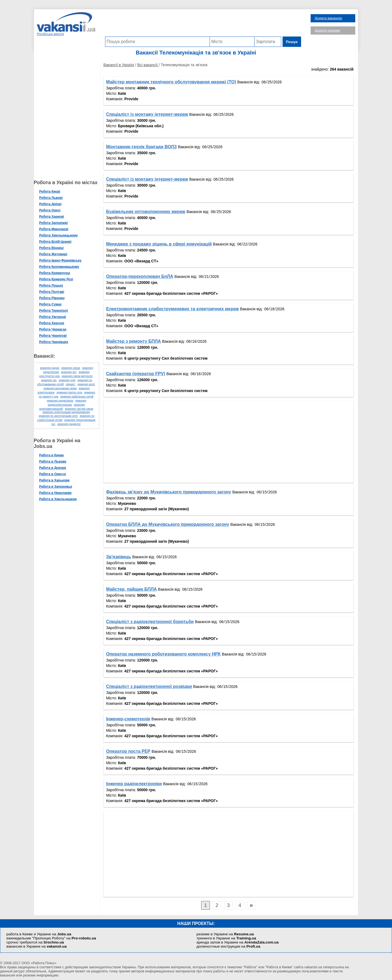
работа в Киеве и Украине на (39, 934)
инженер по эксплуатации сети (60, 416)
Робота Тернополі (55, 311)
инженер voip (69, 380)
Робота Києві (51, 192)
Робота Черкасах (55, 329)
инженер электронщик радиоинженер (68, 412)
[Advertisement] (203, 24)
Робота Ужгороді (54, 317)
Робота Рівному (54, 298)
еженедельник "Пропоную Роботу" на (51, 938)
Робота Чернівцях (55, 342)
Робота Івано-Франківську (62, 260)
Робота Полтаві (53, 292)
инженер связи (73, 368)
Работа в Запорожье (57, 487)
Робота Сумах (52, 304)
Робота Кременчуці (56, 273)
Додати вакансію (328, 18)
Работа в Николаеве (57, 493)
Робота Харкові (53, 217)
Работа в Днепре (54, 468)
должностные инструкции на (228, 946)
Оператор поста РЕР (130, 751)
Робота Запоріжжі (55, 223)
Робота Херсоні (53, 323)
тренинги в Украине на (226, 938)
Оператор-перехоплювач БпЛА (141, 276)
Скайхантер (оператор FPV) (137, 374)
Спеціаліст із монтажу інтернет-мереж (149, 114)
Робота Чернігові (55, 336)
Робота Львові (53, 198)
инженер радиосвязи (62, 401)
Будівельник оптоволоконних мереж (147, 212)
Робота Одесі (52, 210)
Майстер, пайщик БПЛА (133, 589)
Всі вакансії (150, 65)
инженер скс (50, 380)
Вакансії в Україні (120, 65)
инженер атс (71, 372)
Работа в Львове (54, 462)
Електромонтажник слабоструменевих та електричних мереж (174, 309)
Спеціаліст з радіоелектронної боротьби (152, 622)
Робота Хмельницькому (60, 235)
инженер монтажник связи (62, 388)
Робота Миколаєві (55, 229)
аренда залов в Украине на (238, 942)
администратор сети (71, 392)
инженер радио (52, 368)
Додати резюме (327, 30)
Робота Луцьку (53, 286)
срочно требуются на (35, 942)
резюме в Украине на (225, 934)
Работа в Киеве (53, 455)
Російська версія (50, 34)
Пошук (292, 42)
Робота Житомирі (55, 254)
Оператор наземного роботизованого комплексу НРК (165, 654)
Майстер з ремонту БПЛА (135, 341)
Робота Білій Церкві (57, 242)
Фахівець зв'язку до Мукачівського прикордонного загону (170, 492)
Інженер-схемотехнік (130, 719)
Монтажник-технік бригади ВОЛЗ (143, 147)
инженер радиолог (71, 424)
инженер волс (88, 384)
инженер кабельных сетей (79, 397)
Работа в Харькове (56, 480)
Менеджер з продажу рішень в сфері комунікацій (161, 244)
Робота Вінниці (53, 248)
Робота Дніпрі (52, 204)
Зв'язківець (120, 557)
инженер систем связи (81, 409)
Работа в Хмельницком (60, 499)
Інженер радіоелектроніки (136, 784)
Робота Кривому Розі (58, 279)
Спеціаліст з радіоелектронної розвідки (151, 686)
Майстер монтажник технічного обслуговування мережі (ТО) (173, 82)
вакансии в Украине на (37, 946)
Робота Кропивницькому (61, 267)
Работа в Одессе (54, 474)
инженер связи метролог (79, 376)
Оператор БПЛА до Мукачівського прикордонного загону (169, 524)
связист (72, 384)
